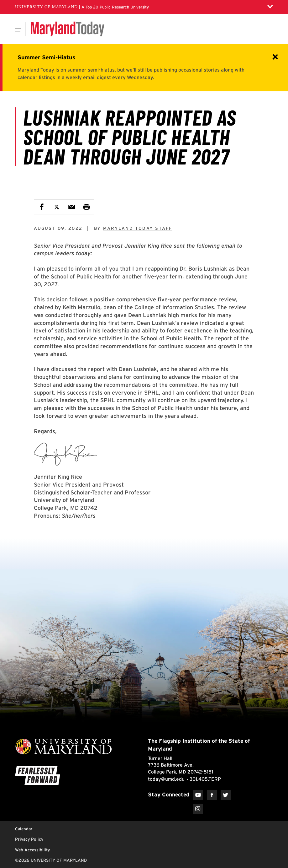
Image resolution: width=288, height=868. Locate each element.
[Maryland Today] (68, 29)
